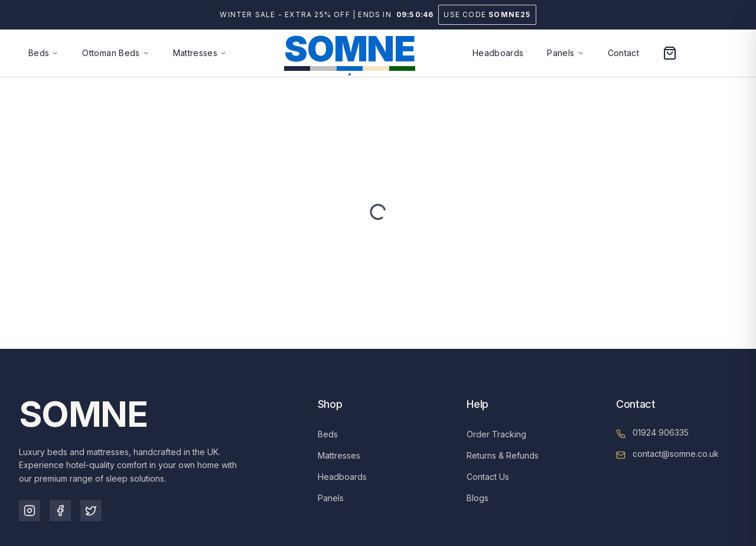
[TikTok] (91, 511)
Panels (331, 498)
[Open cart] (670, 53)
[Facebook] (60, 511)
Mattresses (339, 455)
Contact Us (488, 477)
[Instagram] (30, 511)
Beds (328, 434)
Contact (623, 53)
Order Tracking (496, 434)
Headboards (498, 53)
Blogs (478, 498)
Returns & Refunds (503, 455)
